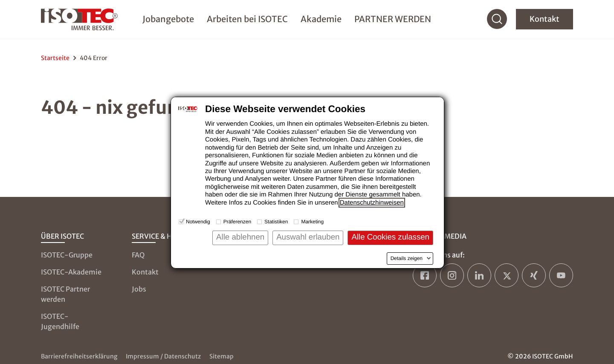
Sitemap (222, 356)
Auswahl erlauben (308, 237)
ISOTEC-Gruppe (67, 255)
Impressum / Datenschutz (163, 356)
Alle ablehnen (240, 237)
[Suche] (497, 20)
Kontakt (544, 20)
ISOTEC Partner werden (65, 294)
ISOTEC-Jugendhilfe (60, 321)
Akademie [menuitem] (321, 20)
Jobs (139, 289)
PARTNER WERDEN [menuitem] (393, 20)
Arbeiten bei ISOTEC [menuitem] (247, 20)
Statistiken (276, 222)
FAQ (138, 255)
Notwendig (198, 222)
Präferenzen (237, 222)
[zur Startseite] (83, 20)
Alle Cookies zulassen (390, 237)
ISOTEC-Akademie (71, 272)
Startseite (55, 58)
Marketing (312, 222)
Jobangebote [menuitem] (168, 20)
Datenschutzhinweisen (372, 203)
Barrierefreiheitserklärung (79, 356)
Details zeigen (407, 258)
